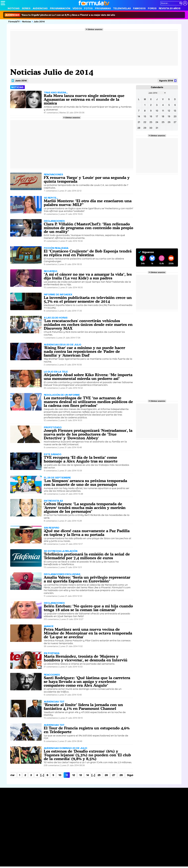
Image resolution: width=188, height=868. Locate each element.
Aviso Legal (23, 834)
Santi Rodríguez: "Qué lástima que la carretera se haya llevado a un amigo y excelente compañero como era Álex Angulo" (87, 682)
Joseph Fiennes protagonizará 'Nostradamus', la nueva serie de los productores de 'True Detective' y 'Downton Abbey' (88, 434)
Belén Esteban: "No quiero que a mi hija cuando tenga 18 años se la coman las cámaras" (88, 608)
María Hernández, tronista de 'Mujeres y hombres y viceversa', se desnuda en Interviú (86, 658)
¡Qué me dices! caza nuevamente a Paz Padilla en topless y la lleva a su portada (87, 533)
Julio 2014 (39, 21)
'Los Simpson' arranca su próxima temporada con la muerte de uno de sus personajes (85, 483)
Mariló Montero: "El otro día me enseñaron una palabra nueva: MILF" (88, 203)
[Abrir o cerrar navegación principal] (3, 3)
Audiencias (40, 8)
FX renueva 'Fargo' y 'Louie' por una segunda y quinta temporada (87, 179)
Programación (60, 8)
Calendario (44, 804)
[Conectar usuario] (185, 3)
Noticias (14, 8)
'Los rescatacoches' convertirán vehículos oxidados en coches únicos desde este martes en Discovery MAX (88, 325)
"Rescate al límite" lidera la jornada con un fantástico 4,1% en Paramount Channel (83, 707)
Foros (152, 8)
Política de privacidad (40, 834)
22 (145, 122)
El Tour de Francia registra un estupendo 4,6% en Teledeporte (87, 730)
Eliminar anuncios (95, 29)
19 (169, 116)
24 (157, 122)
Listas (42, 807)
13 (81, 775)
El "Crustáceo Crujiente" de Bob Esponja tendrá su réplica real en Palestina (88, 253)
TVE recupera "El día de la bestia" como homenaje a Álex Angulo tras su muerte (81, 459)
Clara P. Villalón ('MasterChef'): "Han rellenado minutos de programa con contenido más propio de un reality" (88, 228)
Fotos (88, 8)
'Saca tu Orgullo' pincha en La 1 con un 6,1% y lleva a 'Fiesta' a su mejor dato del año (60, 15)
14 (88, 775)
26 (106, 775)
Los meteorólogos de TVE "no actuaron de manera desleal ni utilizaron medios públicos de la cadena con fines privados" (88, 402)
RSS (115, 834)
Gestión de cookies (80, 834)
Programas (103, 8)
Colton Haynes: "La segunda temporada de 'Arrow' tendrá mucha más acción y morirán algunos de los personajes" (85, 508)
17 (157, 116)
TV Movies (44, 810)
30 (151, 128)
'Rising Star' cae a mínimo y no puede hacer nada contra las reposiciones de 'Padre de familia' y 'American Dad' (84, 351)
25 (99, 775)
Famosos (139, 8)
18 (163, 116)
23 (151, 122)
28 (121, 775)
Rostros (154, 801)
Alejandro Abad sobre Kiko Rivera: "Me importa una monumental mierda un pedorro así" (88, 377)
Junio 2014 (21, 81)
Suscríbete (156, 811)
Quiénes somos (9, 834)
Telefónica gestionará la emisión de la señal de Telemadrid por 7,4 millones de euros (87, 556)
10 (60, 775)
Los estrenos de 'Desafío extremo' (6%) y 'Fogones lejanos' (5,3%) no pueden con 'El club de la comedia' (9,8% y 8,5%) (87, 755)
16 (151, 116)
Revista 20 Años (170, 8)
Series (26, 8)
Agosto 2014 (166, 81)
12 (74, 775)
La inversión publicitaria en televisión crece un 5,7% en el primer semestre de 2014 (88, 299)
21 (139, 122)
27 (114, 775)
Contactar (107, 834)
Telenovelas (122, 8)
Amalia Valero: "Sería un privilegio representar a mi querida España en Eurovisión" (87, 579)
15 (145, 116)
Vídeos (77, 8)
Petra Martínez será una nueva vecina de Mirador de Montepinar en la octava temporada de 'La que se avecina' (88, 633)
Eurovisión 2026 (121, 810)
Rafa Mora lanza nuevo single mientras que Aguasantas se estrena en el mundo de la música (84, 99)
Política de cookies (60, 834)
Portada (7, 801)
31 (157, 128)
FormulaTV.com (8, 839)
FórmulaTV (14, 21)
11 (163, 111)
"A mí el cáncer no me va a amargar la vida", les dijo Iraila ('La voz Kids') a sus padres (88, 276)
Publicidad (95, 834)
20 (175, 116)
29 (145, 128)
